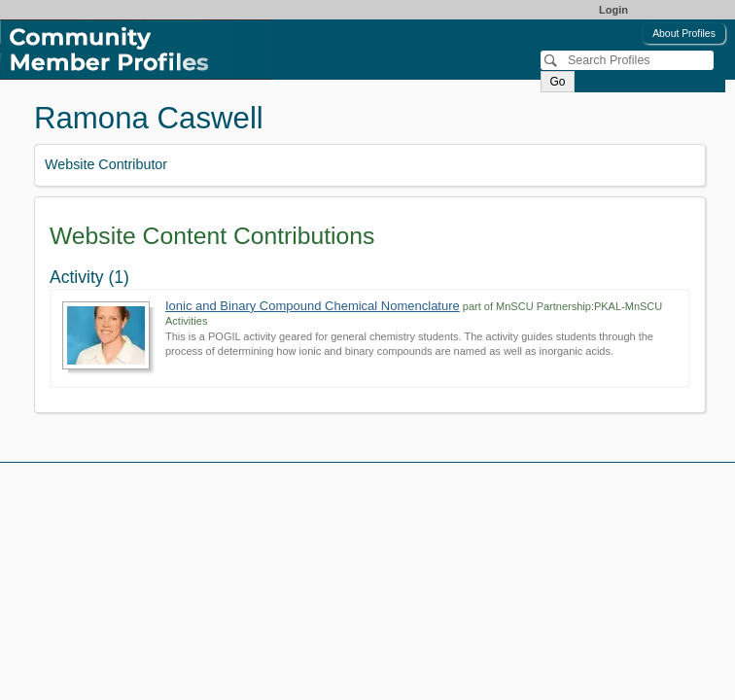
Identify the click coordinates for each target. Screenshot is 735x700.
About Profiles (684, 34)
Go (557, 82)
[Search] (627, 60)
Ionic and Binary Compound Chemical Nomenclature (313, 306)
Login (613, 10)
